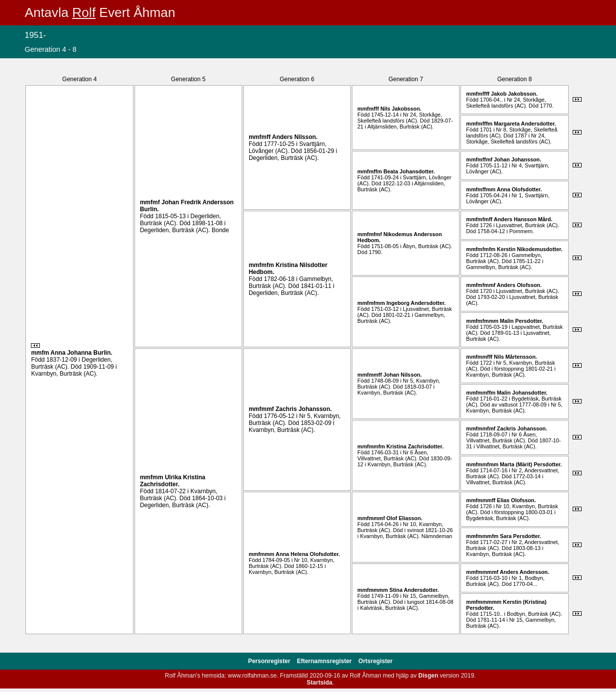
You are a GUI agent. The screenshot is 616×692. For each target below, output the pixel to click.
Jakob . (514, 94)
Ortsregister (376, 661)
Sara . (521, 536)
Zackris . (522, 428)
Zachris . (304, 409)
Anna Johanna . (81, 353)
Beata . (409, 171)
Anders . (295, 137)
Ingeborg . (416, 303)
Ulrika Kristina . (173, 481)
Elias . (516, 500)
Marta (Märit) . (531, 464)
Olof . (404, 518)
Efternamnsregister (325, 661)
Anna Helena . (308, 554)
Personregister (270, 661)
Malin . (522, 321)
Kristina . (415, 446)
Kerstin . (530, 249)
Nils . (401, 109)
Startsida (319, 683)
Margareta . (525, 124)
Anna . (520, 189)
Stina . (414, 590)
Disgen (428, 676)
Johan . (518, 159)
